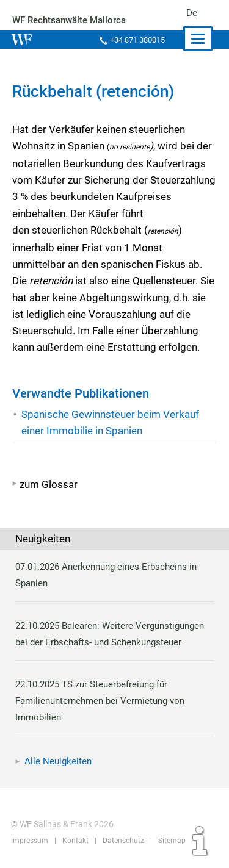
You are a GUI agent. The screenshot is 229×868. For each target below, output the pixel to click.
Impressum (29, 841)
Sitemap (169, 841)
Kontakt (74, 841)
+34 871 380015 (136, 40)
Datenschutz (122, 841)
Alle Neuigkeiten (58, 761)
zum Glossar (49, 484)
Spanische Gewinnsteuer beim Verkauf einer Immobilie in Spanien (110, 422)
